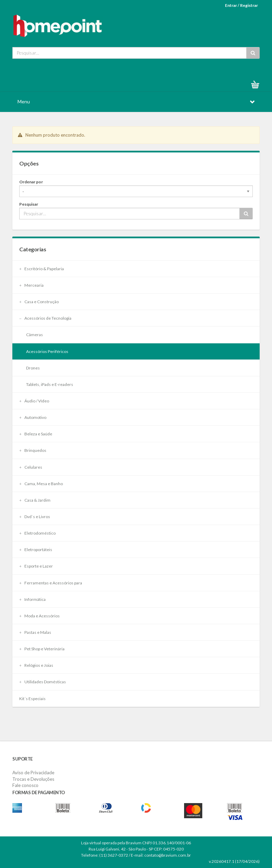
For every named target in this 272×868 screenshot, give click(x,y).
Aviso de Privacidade (33, 773)
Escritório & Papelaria (42, 269)
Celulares (31, 467)
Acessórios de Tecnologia (45, 318)
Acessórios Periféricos (47, 351)
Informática (32, 599)
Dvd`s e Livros (35, 517)
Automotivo (33, 417)
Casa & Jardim (35, 500)
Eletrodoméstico (37, 533)
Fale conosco (25, 785)
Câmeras (35, 335)
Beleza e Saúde (36, 434)
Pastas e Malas (35, 632)
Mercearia (31, 285)
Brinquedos (33, 450)
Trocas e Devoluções (33, 779)
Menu (24, 101)
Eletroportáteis (36, 550)
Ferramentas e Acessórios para (51, 583)
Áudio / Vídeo (34, 401)
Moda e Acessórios (39, 616)
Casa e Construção (39, 302)
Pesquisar (29, 204)
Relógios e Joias (36, 665)
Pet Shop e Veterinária (42, 649)
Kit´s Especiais (32, 699)
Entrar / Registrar (241, 5)
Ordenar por (31, 182)
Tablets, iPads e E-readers (50, 384)
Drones (33, 368)
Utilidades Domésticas (43, 682)
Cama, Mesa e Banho (41, 484)
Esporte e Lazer (36, 566)
